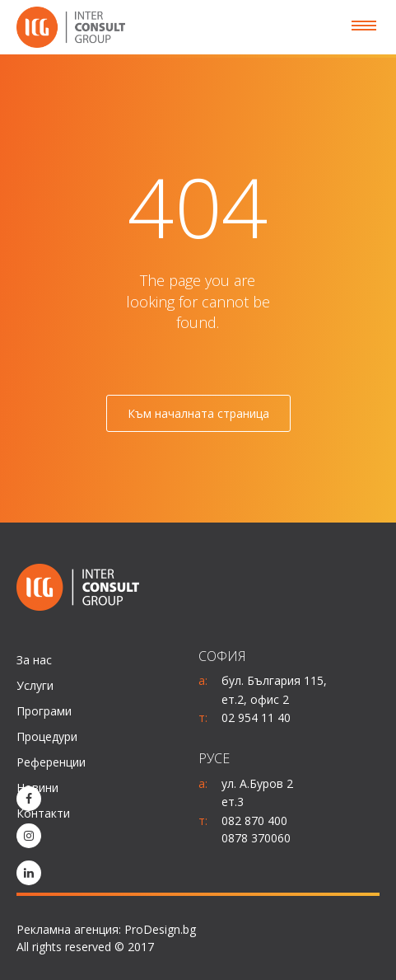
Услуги (35, 685)
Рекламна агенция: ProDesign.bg (106, 929)
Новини (37, 788)
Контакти (43, 813)
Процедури (47, 736)
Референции (51, 762)
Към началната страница (198, 413)
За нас (34, 660)
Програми (44, 711)
